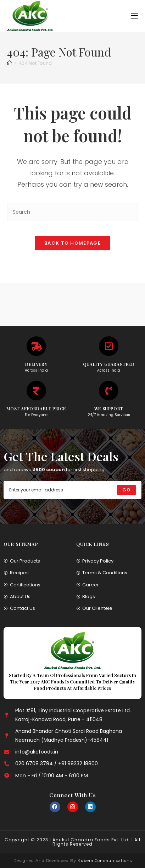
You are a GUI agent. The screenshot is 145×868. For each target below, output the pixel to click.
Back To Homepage (72, 243)
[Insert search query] (72, 212)
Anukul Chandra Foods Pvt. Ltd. (91, 840)
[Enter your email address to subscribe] (72, 490)
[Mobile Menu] (134, 16)
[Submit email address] (126, 490)
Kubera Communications (104, 861)
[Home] (9, 63)
